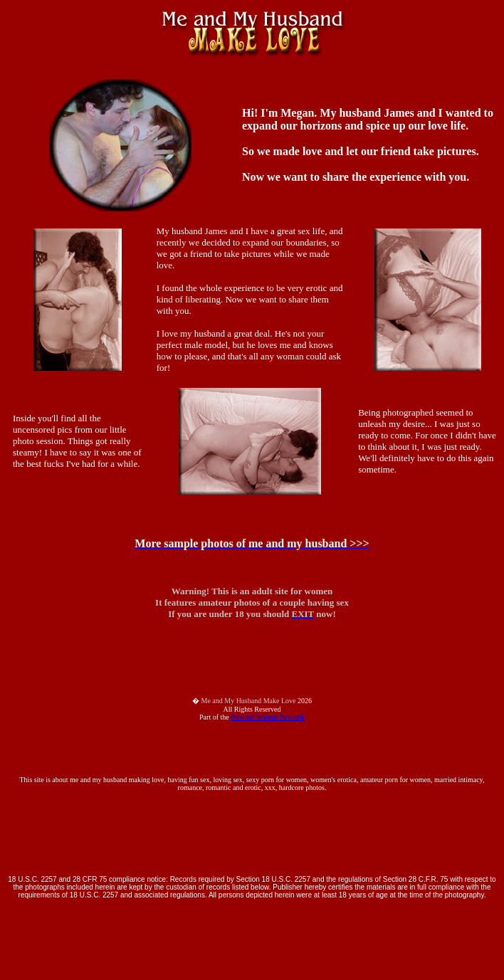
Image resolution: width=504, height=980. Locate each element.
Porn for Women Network (268, 717)
